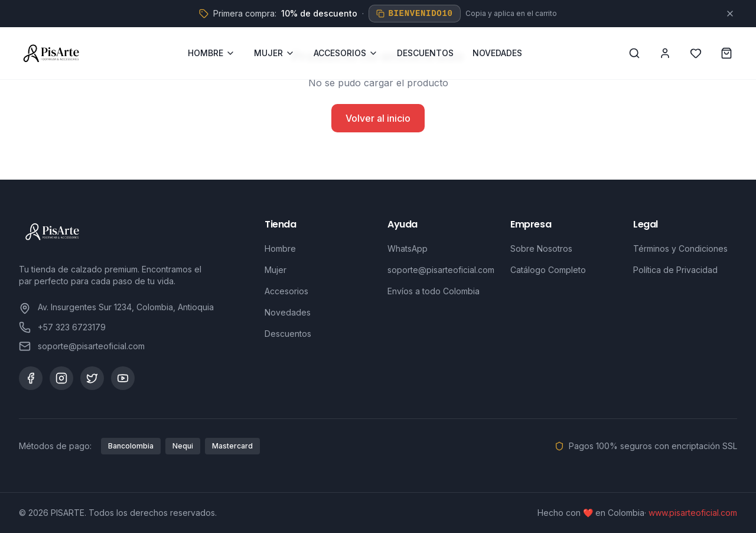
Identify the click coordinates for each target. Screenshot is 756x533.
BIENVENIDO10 (414, 14)
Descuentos (288, 334)
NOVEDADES (497, 53)
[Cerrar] (730, 14)
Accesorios (286, 291)
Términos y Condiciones (680, 248)
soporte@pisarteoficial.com (441, 270)
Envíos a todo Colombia (434, 291)
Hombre (280, 248)
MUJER (274, 53)
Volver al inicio (378, 118)
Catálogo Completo (548, 270)
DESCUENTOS (425, 53)
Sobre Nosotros (541, 248)
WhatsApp (408, 248)
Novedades (288, 312)
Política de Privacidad (675, 270)
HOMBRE (211, 53)
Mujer (276, 270)
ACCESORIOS (346, 53)
